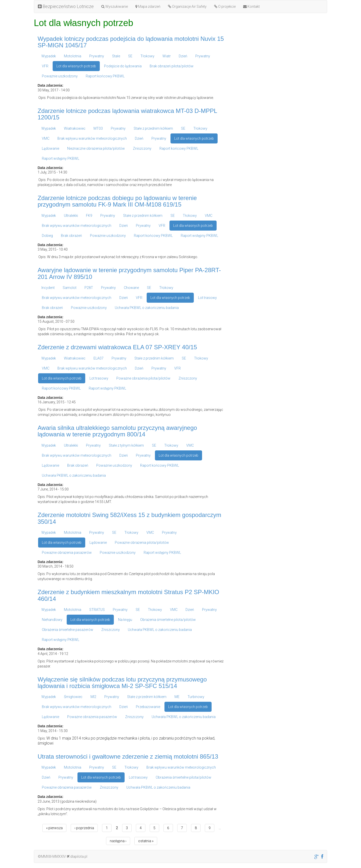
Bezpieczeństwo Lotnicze (66, 6)
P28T (89, 288)
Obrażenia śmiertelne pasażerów (68, 630)
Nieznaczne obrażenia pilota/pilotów (96, 148)
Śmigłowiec (73, 697)
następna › (118, 841)
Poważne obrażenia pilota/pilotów (143, 378)
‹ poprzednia (84, 828)
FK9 (89, 216)
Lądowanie (51, 148)
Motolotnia (73, 56)
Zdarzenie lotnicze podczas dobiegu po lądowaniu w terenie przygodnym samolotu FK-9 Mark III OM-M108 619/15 (117, 201)
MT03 (98, 128)
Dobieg (47, 236)
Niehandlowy (52, 620)
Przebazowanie (148, 707)
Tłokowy (147, 56)
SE (130, 56)
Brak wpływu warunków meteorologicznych (92, 138)
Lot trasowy (207, 298)
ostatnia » (146, 841)
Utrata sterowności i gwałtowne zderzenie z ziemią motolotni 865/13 (128, 756)
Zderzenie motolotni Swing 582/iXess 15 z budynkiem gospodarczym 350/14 (129, 518)
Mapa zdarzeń (148, 7)
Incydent (48, 288)
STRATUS (97, 610)
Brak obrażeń (71, 236)
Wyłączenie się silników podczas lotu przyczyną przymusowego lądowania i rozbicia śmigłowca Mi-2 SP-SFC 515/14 (122, 683)
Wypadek (49, 56)
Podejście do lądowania (123, 66)
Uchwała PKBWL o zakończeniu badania (147, 308)
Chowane (131, 288)
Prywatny (97, 56)
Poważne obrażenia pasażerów (67, 553)
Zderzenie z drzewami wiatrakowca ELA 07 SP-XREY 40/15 (117, 347)
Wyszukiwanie (115, 7)
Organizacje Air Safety (187, 7)
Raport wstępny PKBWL (61, 158)
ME (177, 697)
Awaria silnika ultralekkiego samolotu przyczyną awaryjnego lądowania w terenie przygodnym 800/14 (117, 431)
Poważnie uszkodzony (60, 76)
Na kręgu (125, 620)
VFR (45, 66)
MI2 (93, 697)
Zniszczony (142, 148)
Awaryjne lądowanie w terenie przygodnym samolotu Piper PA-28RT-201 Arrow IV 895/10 (129, 273)
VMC (46, 138)
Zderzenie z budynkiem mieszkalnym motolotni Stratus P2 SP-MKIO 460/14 (128, 595)
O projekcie (225, 7)
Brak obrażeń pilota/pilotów (172, 66)
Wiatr (167, 56)
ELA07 (99, 358)
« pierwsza (54, 828)
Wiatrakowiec (75, 128)
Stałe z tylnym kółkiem (126, 445)
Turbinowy (196, 697)
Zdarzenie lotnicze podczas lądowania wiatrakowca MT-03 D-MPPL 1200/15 (127, 114)
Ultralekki (71, 216)
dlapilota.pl (77, 856)
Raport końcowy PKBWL (105, 76)
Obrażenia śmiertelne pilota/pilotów (168, 620)
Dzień (183, 56)
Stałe (116, 56)
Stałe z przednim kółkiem (153, 128)
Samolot (70, 288)
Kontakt (251, 7)
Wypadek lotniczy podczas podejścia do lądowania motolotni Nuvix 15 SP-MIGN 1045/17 (131, 42)
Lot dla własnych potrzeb (76, 66)
